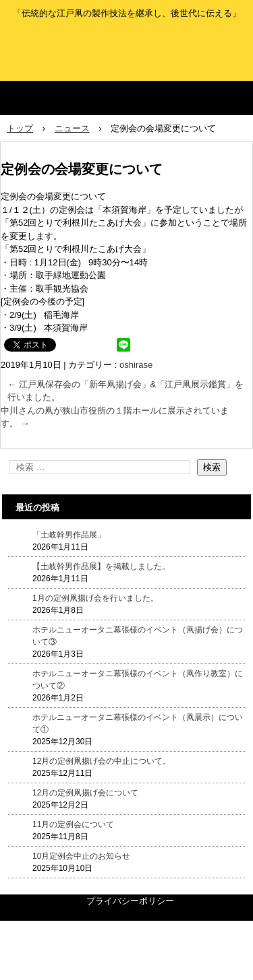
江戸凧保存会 (126, 43)
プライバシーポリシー (130, 901)
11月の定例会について (73, 824)
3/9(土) (23, 328)
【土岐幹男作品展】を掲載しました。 (101, 566)
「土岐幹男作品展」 (69, 535)
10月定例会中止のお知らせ (81, 856)
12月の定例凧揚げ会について (85, 793)
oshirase (136, 365)
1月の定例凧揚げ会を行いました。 (95, 598)
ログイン (235, 973)
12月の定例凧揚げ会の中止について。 (102, 761)
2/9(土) (23, 315)
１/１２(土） (25, 210)
